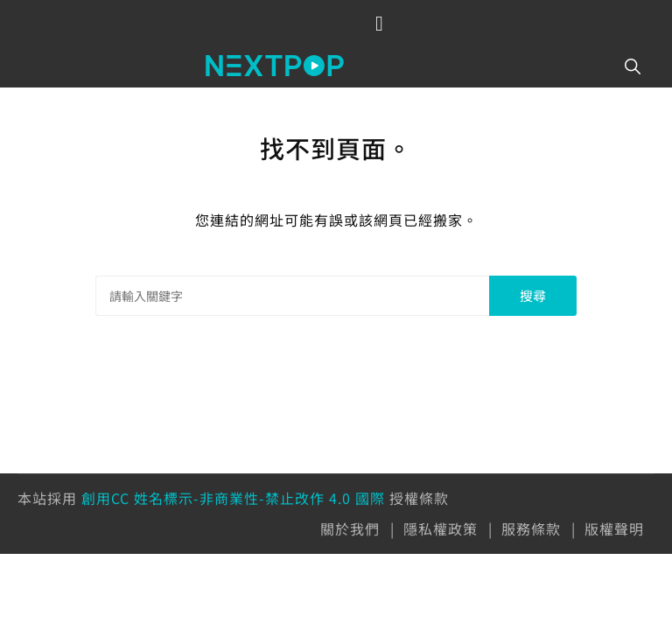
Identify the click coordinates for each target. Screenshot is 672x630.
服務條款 (531, 528)
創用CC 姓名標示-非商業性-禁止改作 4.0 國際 (233, 498)
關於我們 (350, 528)
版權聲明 (614, 528)
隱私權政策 (441, 528)
